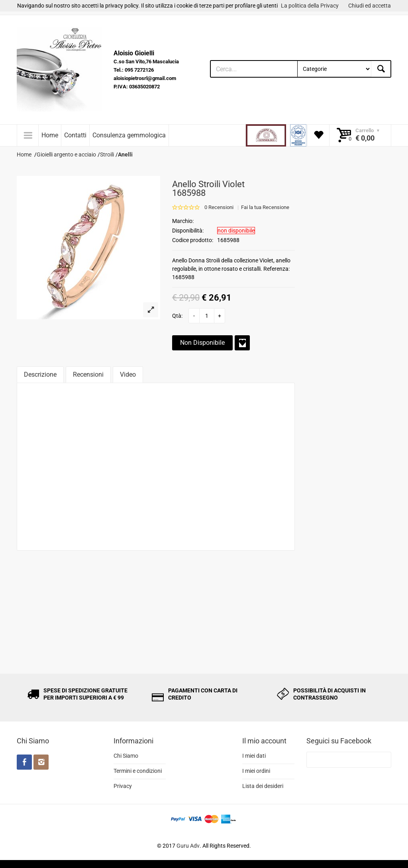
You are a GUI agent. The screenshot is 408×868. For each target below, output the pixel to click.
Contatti (75, 135)
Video (128, 374)
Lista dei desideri (263, 786)
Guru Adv (188, 846)
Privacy (123, 786)
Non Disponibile (202, 343)
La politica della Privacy (310, 6)
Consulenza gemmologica (129, 135)
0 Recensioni (219, 207)
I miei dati (254, 756)
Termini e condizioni (138, 771)
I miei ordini (256, 771)
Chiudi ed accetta (370, 6)
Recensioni (88, 374)
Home (50, 135)
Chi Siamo (126, 756)
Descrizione (40, 374)
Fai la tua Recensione (265, 207)
